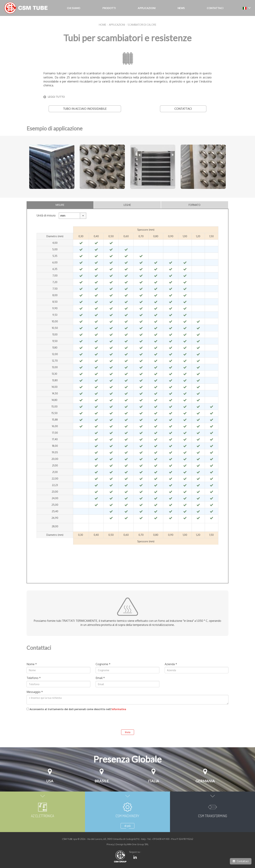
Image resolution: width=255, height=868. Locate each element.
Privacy (110, 844)
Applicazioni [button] (147, 8)
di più (127, 826)
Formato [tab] (195, 205)
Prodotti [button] (109, 8)
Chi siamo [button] (74, 8)
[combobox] (73, 216)
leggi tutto (56, 97)
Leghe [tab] (127, 205)
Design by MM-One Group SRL (132, 844)
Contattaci (183, 109)
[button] (247, 8)
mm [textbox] (63, 216)
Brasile (102, 781)
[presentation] (53, 719)
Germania (205, 781)
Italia (153, 781)
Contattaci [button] (215, 8)
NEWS (181, 8)
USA (50, 781)
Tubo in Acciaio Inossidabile (85, 109)
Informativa (119, 709)
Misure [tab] (60, 205)
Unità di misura (46, 215)
